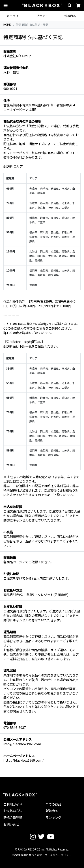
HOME (7, 24)
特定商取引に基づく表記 (27, 855)
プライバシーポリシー (58, 855)
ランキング (53, 817)
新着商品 (70, 16)
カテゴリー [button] (14, 16)
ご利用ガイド (13, 804)
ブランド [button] (42, 16)
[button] (6, 5)
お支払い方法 (13, 811)
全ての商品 (53, 804)
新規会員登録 (13, 817)
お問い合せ (11, 824)
